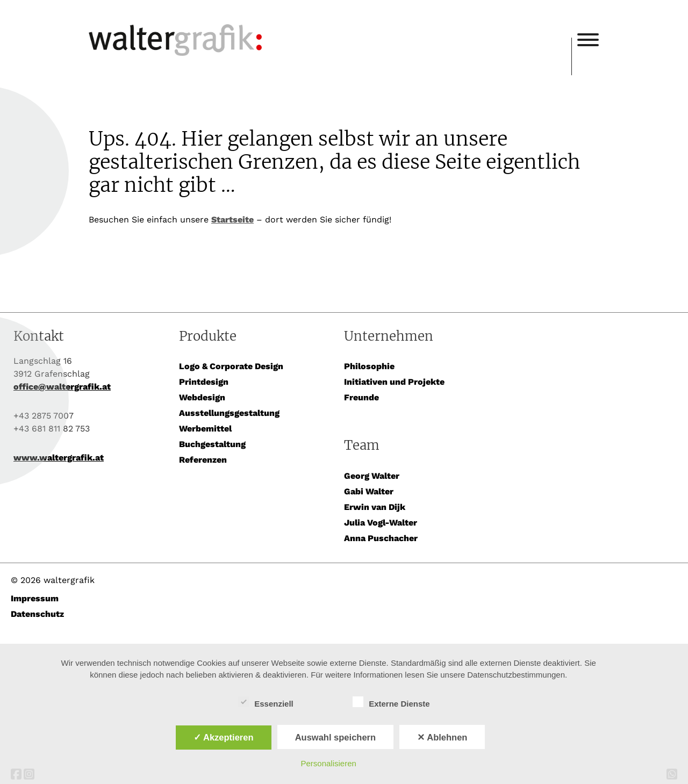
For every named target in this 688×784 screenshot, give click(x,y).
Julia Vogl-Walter (381, 523)
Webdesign (202, 397)
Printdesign (204, 382)
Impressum (35, 598)
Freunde (361, 397)
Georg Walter (372, 476)
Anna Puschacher (381, 538)
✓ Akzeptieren (224, 737)
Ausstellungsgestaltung (229, 413)
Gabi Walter (369, 491)
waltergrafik (330, 25)
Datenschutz (37, 614)
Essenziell (266, 702)
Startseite (232, 220)
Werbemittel (205, 429)
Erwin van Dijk (375, 507)
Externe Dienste (391, 702)
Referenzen (203, 460)
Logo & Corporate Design (231, 366)
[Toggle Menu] (588, 40)
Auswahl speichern (335, 737)
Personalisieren (329, 763)
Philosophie (369, 366)
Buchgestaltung (212, 444)
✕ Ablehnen (442, 737)
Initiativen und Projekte (394, 382)
